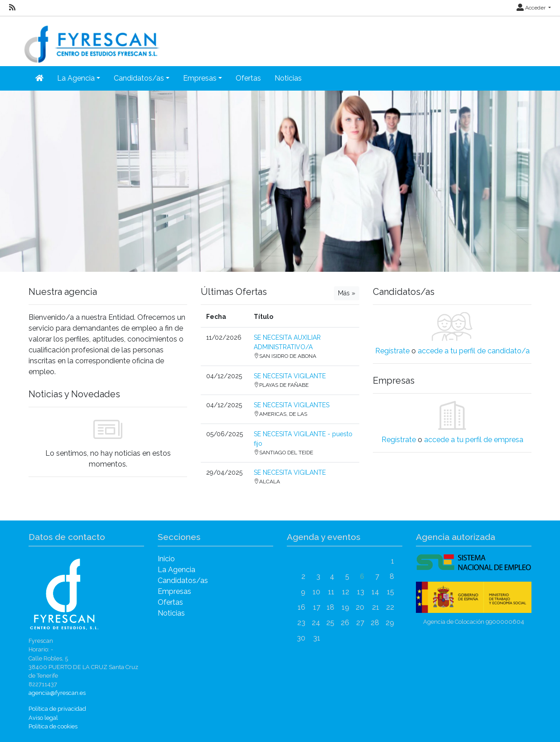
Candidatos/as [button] (139, 78)
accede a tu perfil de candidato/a (474, 351)
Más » (347, 293)
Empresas (174, 591)
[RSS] (12, 8)
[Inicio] (39, 78)
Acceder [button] (532, 8)
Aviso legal (43, 718)
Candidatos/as (183, 581)
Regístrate (392, 351)
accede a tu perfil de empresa (474, 440)
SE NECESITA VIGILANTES (292, 405)
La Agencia (176, 570)
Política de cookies (53, 726)
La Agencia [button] (76, 78)
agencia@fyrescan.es (57, 693)
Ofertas (248, 78)
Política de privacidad (57, 709)
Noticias (288, 78)
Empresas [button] (200, 78)
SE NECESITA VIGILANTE (290, 376)
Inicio (166, 559)
